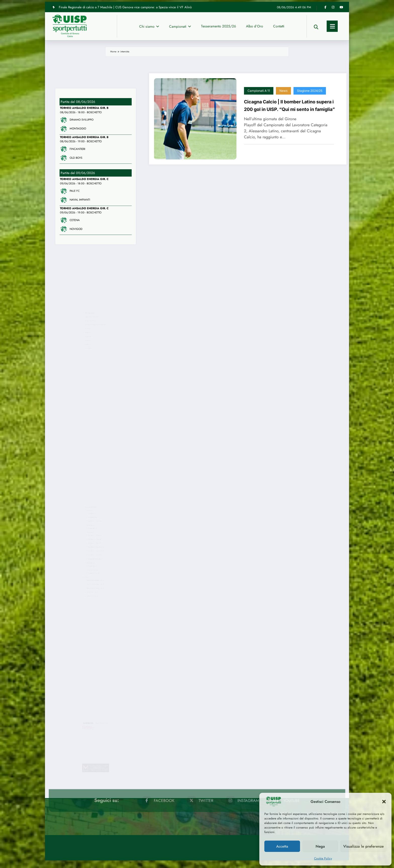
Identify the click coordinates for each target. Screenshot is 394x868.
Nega (320, 846)
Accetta (282, 846)
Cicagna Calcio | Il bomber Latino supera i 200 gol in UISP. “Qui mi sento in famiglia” (289, 106)
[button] (384, 802)
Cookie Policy (323, 858)
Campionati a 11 (259, 91)
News (283, 91)
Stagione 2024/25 (310, 91)
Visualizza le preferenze (363, 846)
